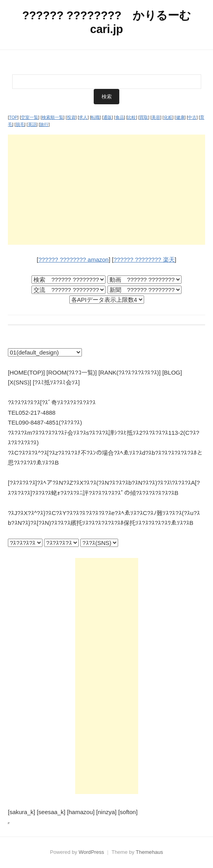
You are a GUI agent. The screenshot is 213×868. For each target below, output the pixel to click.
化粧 (168, 117)
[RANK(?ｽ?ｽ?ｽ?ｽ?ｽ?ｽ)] (130, 372)
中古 (192, 117)
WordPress (92, 852)
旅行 (44, 124)
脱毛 (20, 124)
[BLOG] (172, 372)
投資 (71, 117)
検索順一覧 (53, 117)
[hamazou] (81, 812)
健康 (180, 117)
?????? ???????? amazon (73, 259)
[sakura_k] (21, 812)
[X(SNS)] (19, 382)
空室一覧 (30, 117)
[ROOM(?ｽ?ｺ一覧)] (72, 372)
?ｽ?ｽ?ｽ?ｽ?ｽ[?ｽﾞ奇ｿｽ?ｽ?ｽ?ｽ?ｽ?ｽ (52, 402)
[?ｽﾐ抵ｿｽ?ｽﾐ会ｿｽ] (56, 382)
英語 (32, 124)
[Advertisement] (106, 190)
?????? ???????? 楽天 (144, 259)
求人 (83, 117)
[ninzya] (106, 812)
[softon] (128, 812)
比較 (132, 117)
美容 (156, 117)
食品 (120, 117)
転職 (95, 117)
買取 (144, 117)
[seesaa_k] (51, 812)
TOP (13, 117)
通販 (107, 117)
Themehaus (149, 852)
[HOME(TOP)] (26, 372)
